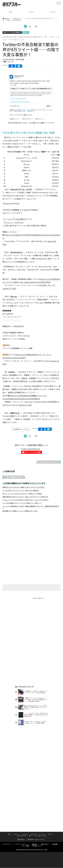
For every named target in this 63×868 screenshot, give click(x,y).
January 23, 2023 (9, 288)
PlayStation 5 (16, 252)
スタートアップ (21, 801)
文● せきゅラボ (8, 62)
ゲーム (43, 800)
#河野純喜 (15, 210)
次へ (36, 26)
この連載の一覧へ (14, 477)
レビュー (16, 800)
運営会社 (34, 810)
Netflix (12, 372)
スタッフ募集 (25, 812)
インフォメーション (41, 801)
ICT (30, 801)
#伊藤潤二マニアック (38, 396)
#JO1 (26, 210)
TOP (9, 800)
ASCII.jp (21, 805)
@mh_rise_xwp (21, 282)
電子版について (37, 812)
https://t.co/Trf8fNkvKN (25, 355)
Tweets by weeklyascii (38, 598)
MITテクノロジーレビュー (37, 805)
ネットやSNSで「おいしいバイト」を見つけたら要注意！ (21, 490)
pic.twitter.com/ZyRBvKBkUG (28, 399)
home (6, 18)
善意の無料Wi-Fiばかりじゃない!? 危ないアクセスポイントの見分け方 (25, 497)
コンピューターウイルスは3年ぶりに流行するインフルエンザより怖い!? (25, 500)
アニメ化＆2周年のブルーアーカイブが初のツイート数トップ (22, 503)
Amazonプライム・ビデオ (21, 189)
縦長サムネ (15, 413)
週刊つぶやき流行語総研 (12, 32)
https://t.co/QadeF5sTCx (14, 235)
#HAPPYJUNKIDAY (32, 235)
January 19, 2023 (25, 405)
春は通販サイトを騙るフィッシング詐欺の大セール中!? (20, 511)
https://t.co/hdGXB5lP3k (20, 396)
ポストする (5, 65)
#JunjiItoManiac (9, 399)
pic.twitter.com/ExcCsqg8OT (14, 358)
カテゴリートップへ (48, 462)
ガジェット (17, 18)
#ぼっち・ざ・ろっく (43, 355)
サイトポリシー (7, 810)
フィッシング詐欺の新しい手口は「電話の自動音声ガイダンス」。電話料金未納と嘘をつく (31, 507)
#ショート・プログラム (14, 222)
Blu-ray (14, 296)
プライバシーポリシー (22, 810)
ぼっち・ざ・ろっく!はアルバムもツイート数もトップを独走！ (23, 494)
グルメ (50, 800)
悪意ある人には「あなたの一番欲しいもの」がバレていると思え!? (24, 487)
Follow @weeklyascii (30, 449)
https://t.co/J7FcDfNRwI (49, 279)
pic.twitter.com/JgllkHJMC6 (39, 282)
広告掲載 (55, 810)
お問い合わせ (45, 810)
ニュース (25, 800)
